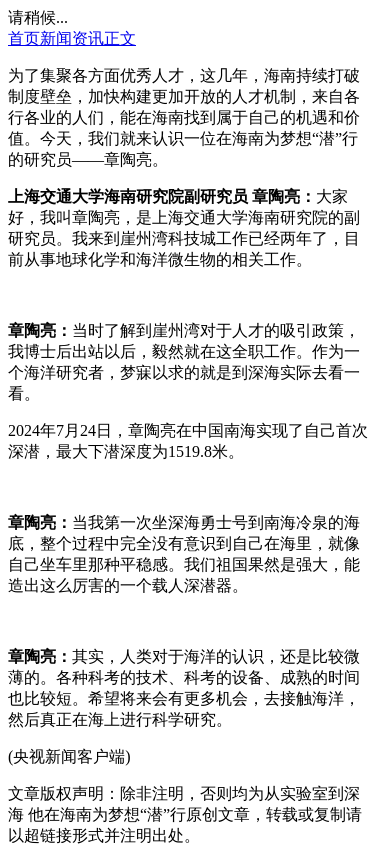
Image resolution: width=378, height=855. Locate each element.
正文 (120, 38)
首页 (24, 38)
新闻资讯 (72, 38)
